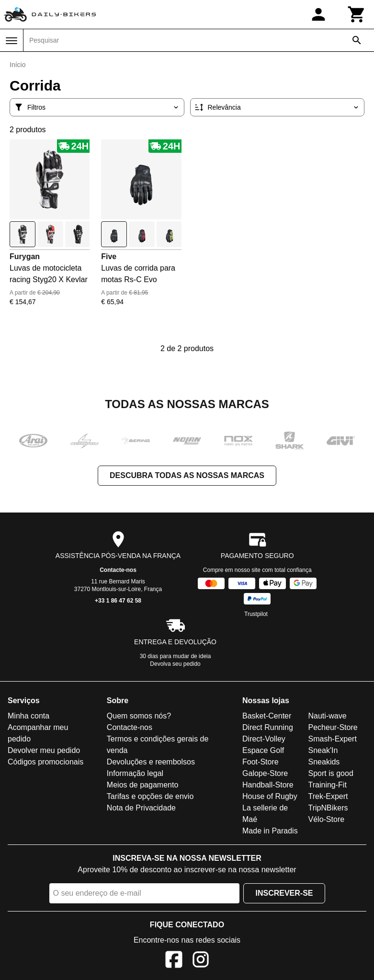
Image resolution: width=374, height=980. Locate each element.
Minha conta (28, 716)
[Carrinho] (357, 14)
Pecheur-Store (333, 727)
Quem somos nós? (139, 716)
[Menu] (11, 41)
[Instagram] (201, 961)
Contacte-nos (118, 570)
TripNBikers (328, 808)
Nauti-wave (328, 716)
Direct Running (268, 727)
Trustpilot (256, 614)
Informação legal (135, 773)
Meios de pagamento (142, 785)
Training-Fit (328, 785)
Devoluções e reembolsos (151, 762)
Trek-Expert (328, 796)
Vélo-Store (327, 819)
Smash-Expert (333, 739)
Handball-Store (268, 785)
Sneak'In (323, 750)
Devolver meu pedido (44, 750)
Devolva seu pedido (175, 664)
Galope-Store (265, 773)
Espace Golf (263, 750)
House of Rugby (270, 796)
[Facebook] (174, 961)
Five (109, 256)
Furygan (25, 256)
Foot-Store (261, 762)
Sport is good (331, 773)
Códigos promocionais (45, 762)
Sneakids (324, 762)
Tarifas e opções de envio (150, 796)
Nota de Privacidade (141, 808)
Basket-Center (267, 716)
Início (17, 65)
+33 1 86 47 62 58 (118, 601)
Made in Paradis (270, 831)
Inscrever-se (284, 893)
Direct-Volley (264, 739)
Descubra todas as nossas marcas (187, 475)
